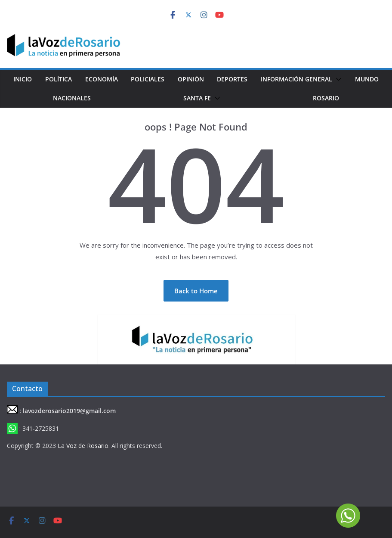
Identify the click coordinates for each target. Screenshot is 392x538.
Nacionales (72, 98)
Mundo (367, 79)
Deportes (232, 79)
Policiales (148, 79)
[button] (337, 79)
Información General (296, 79)
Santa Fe (197, 98)
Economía (102, 79)
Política (59, 79)
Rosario (326, 98)
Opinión (191, 79)
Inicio (23, 79)
